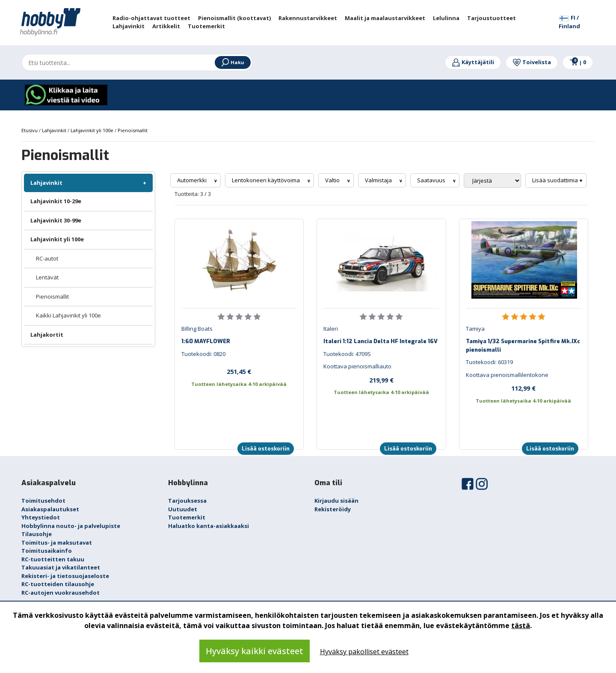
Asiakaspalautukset (50, 509)
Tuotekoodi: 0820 (203, 354)
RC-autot (47, 258)
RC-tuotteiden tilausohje (58, 584)
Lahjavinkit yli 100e (57, 239)
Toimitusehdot (43, 501)
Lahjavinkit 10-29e (56, 201)
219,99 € (381, 380)
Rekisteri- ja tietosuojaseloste (65, 576)
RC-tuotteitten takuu (53, 559)
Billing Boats (197, 329)
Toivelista (532, 62)
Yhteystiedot (41, 517)
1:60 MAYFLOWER (206, 341)
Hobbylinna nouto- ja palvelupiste (71, 526)
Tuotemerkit (187, 517)
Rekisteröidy (333, 509)
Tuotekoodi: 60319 (489, 362)
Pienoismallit (52, 296)
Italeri (331, 329)
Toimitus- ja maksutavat (57, 543)
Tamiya (475, 329)
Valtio (333, 180)
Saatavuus (432, 180)
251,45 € (239, 371)
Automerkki (192, 180)
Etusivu (30, 130)
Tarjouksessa (187, 501)
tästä (521, 626)
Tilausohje (37, 534)
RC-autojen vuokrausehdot (61, 593)
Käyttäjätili (473, 62)
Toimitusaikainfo (47, 551)
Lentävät (47, 277)
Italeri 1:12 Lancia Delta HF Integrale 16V (381, 341)
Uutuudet (183, 509)
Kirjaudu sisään (336, 501)
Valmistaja (379, 180)
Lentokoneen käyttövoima (267, 180)
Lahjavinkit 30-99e (56, 220)
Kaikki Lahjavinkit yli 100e (68, 315)
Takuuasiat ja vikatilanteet (61, 567)
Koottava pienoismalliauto (357, 366)
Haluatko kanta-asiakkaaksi (209, 526)
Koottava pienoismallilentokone (507, 375)
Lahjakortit (47, 335)
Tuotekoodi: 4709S (347, 354)
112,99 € (523, 388)
